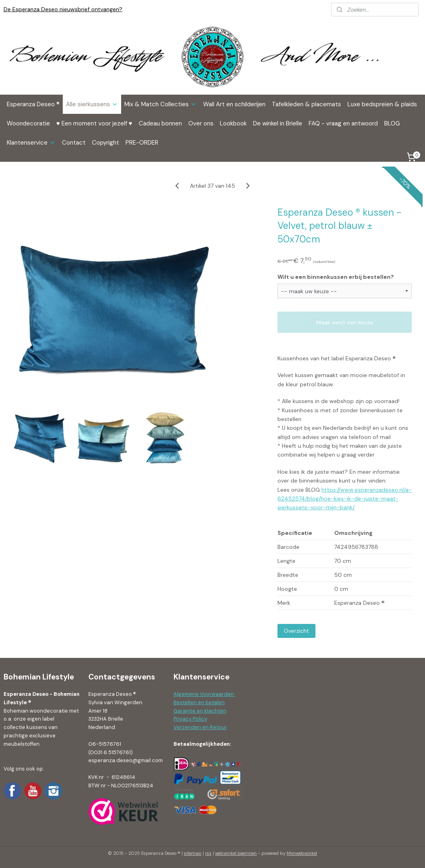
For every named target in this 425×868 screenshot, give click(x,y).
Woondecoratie (28, 123)
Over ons (201, 123)
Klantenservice (31, 143)
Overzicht (296, 631)
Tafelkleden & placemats (306, 104)
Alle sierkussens (92, 104)
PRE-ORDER (142, 143)
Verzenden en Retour (200, 727)
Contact (74, 143)
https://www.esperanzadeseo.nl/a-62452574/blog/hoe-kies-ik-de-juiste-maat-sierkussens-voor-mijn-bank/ (345, 499)
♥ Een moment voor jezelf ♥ (94, 123)
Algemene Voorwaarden (204, 694)
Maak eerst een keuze (345, 322)
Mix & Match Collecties (161, 104)
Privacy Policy (190, 719)
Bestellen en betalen (199, 702)
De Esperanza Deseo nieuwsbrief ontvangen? (63, 9)
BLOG (392, 123)
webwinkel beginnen (236, 853)
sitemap (193, 853)
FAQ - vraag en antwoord (343, 123)
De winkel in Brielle (278, 123)
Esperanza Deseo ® (33, 104)
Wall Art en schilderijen (234, 104)
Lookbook (233, 123)
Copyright (106, 143)
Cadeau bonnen (160, 123)
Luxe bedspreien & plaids (382, 104)
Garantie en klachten (200, 711)
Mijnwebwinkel (302, 853)
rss (208, 853)
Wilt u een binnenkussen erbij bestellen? (336, 277)
